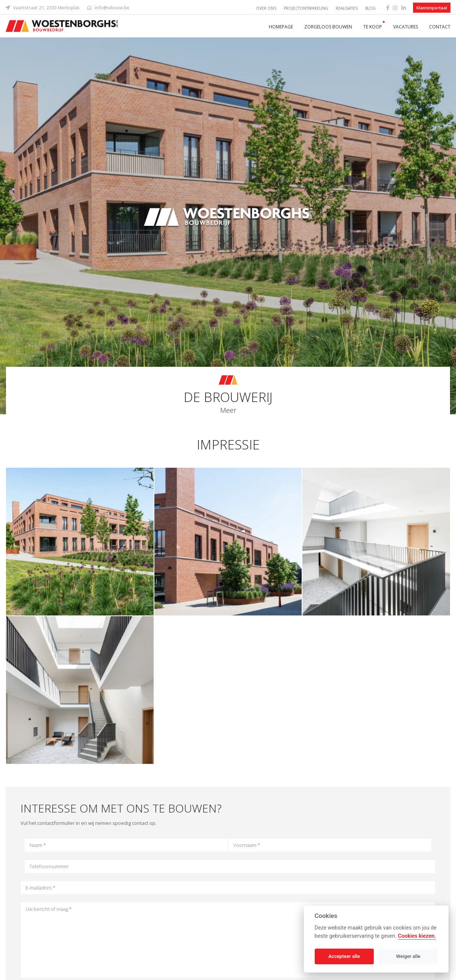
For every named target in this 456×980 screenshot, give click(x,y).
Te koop (373, 27)
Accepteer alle (344, 956)
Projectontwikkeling (306, 8)
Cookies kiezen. (417, 936)
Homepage (281, 27)
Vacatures (406, 27)
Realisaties (347, 8)
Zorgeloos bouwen (328, 27)
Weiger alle (408, 956)
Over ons (266, 8)
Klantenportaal (432, 8)
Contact (440, 27)
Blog (370, 8)
